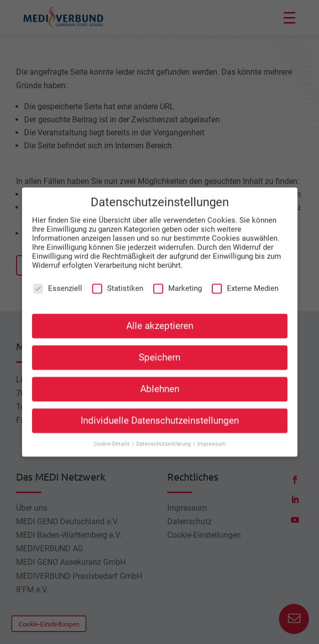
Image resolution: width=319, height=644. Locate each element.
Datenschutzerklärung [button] (164, 435)
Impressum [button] (212, 435)
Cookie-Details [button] (112, 435)
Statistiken (118, 279)
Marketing (178, 279)
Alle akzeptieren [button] (160, 316)
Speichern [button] (159, 348)
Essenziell (58, 279)
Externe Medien (245, 279)
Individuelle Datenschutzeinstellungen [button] (160, 411)
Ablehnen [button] (160, 380)
